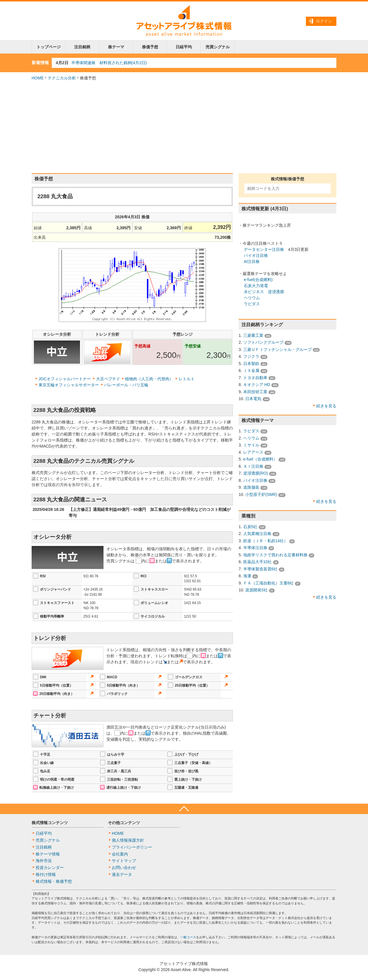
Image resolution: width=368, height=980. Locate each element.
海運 (247, 576)
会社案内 (120, 854)
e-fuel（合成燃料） (260, 459)
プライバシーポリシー (132, 847)
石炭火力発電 (256, 286)
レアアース (253, 452)
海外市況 (44, 861)
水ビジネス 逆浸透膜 (264, 292)
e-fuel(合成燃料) (258, 280)
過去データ (122, 874)
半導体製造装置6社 (260, 569)
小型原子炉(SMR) (261, 494)
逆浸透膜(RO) (256, 473)
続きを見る (326, 406)
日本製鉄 (251, 364)
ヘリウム (252, 298)
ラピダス (252, 304)
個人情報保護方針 (128, 840)
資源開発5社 (256, 590)
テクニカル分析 (62, 78)
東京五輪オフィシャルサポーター (69, 385)
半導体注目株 (255, 548)
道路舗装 (251, 487)
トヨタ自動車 (255, 378)
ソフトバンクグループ (263, 342)
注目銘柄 (82, 47)
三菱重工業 (253, 335)
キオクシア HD (257, 385)
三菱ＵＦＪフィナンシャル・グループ (277, 349)
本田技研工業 (255, 392)
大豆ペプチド (108, 379)
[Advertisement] (184, 127)
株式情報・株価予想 (54, 881)
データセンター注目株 (264, 249)
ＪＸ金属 (251, 370)
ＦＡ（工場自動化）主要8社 (269, 583)
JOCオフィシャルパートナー (65, 379)
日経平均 (184, 47)
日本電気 (253, 399)
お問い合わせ (124, 868)
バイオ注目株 (256, 255)
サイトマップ (124, 861)
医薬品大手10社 (258, 562)
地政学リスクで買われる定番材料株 (275, 555)
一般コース (188, 937)
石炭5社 (250, 527)
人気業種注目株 (257, 534)
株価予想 (150, 47)
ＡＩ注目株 (253, 466)
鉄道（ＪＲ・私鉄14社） (266, 541)
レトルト (187, 379)
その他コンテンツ (124, 823)
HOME (38, 78)
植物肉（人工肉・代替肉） (149, 379)
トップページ (49, 47)
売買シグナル (218, 47)
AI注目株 (252, 261)
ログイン (324, 21)
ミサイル (251, 445)
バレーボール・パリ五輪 (126, 385)
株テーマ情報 (48, 854)
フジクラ (251, 356)
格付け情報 (46, 874)
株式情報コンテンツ (50, 823)
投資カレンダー (50, 868)
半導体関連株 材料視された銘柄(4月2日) (109, 63)
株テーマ (116, 47)
